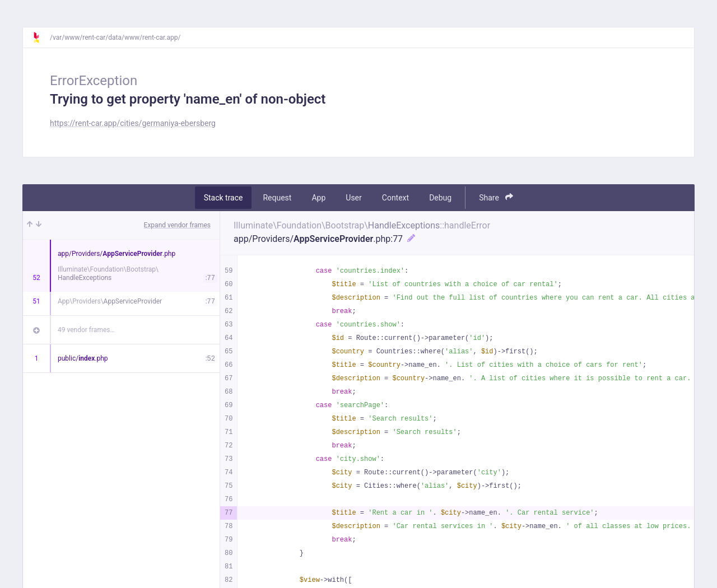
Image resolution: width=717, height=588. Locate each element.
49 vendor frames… (86, 330)
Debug (440, 198)
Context (395, 198)
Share (496, 197)
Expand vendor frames (177, 225)
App (318, 198)
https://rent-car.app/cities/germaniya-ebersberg (133, 123)
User (353, 198)
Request (277, 198)
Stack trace (224, 198)
